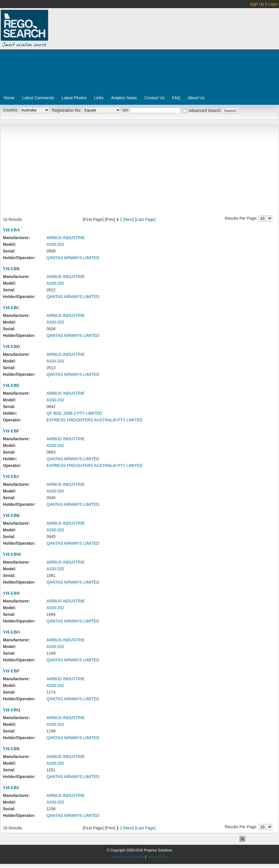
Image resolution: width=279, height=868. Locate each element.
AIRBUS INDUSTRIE (66, 238)
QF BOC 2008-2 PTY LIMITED (74, 413)
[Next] (129, 219)
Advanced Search (205, 111)
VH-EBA (11, 230)
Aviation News (124, 98)
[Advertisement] (141, 53)
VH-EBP (11, 671)
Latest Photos (74, 98)
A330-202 (55, 244)
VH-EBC (11, 308)
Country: (11, 110)
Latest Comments (38, 98)
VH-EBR (11, 749)
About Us (196, 98)
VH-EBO (11, 632)
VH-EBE (11, 385)
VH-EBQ (11, 710)
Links (99, 98)
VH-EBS (11, 788)
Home (9, 98)
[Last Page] (145, 219)
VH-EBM (12, 554)
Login (273, 4)
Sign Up (257, 4)
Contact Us (154, 98)
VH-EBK (11, 515)
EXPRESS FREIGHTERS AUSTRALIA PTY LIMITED (94, 420)
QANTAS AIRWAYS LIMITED (73, 258)
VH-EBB (11, 269)
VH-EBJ (11, 477)
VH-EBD (11, 347)
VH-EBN (11, 593)
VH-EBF (11, 431)
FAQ (176, 98)
